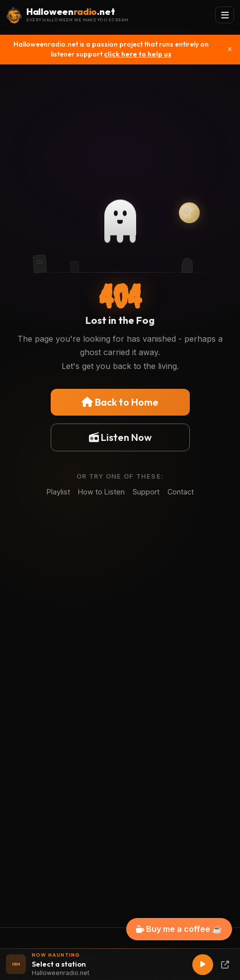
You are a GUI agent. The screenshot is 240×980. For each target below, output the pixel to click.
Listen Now (120, 437)
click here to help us (138, 54)
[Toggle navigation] (225, 15)
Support (146, 492)
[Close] (230, 50)
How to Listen (101, 492)
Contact (181, 492)
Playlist (58, 492)
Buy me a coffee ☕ (179, 929)
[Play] (203, 965)
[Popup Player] (225, 965)
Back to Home (120, 402)
